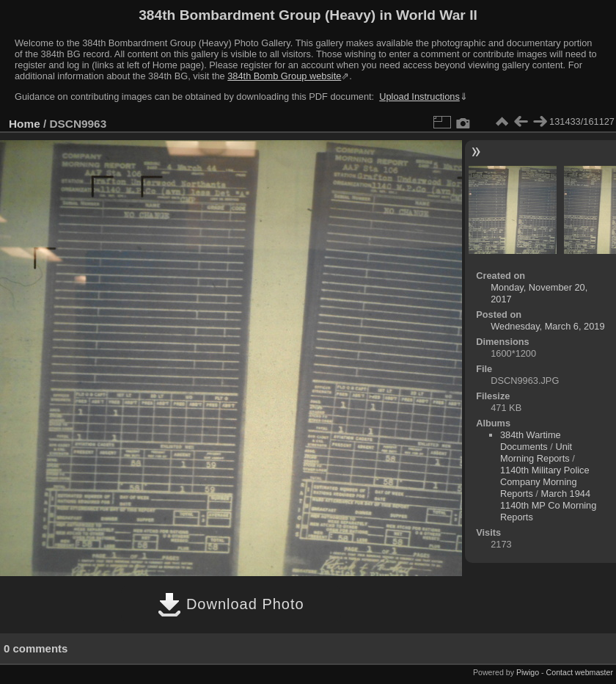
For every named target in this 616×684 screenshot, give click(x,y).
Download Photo (231, 604)
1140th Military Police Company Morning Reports (545, 482)
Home (25, 124)
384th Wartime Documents (531, 441)
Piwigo (528, 672)
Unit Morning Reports (536, 452)
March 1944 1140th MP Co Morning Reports (548, 505)
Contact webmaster (580, 672)
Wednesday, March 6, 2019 (547, 326)
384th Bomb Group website (284, 76)
